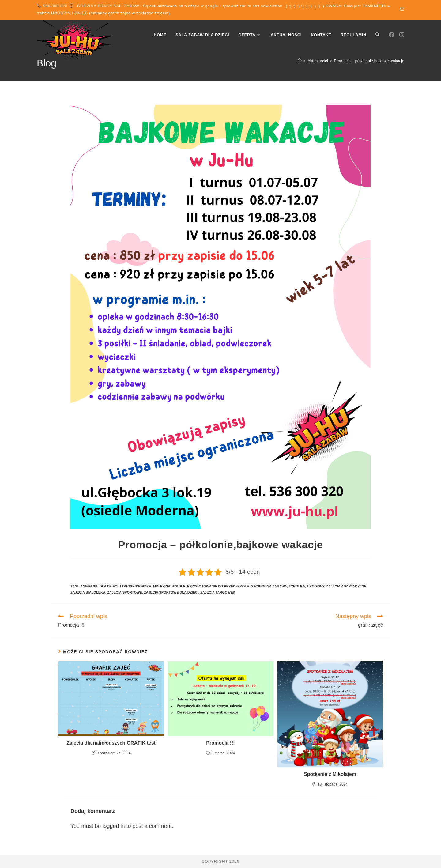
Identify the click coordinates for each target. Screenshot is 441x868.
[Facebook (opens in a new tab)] (392, 35)
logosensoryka (136, 586)
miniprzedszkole (169, 586)
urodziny (315, 586)
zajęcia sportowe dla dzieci (171, 592)
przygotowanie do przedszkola (218, 586)
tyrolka (297, 586)
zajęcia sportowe (125, 592)
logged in (113, 826)
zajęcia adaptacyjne (346, 586)
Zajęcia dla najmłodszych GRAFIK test (111, 743)
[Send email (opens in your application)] (401, 9)
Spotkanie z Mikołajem (330, 774)
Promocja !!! (220, 743)
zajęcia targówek (218, 592)
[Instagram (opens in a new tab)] (402, 35)
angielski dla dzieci (99, 586)
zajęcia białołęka (88, 592)
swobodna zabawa (269, 586)
